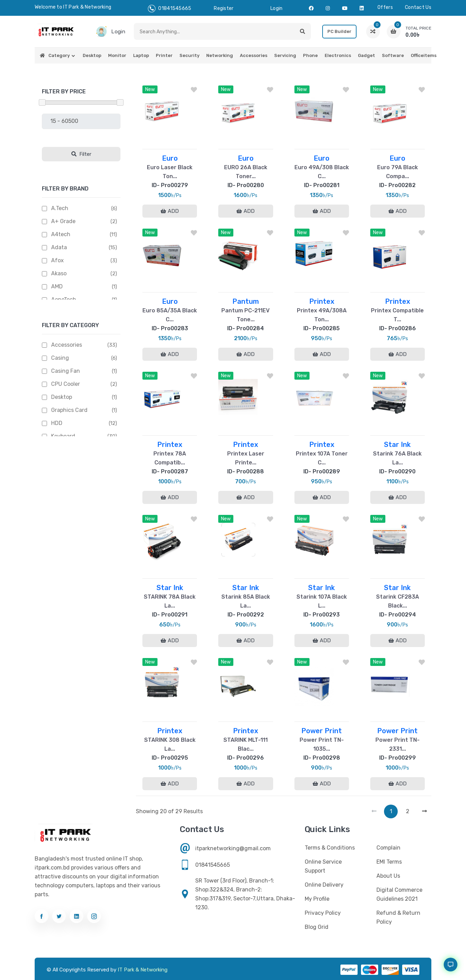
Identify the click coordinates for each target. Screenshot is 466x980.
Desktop (92, 55)
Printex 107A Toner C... (322, 458)
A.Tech (60, 208)
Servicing (285, 55)
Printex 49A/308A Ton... (322, 315)
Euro (170, 158)
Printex (322, 301)
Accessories (254, 55)
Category (59, 55)
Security (189, 55)
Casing (60, 358)
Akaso (59, 273)
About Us (388, 876)
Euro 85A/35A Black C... (170, 315)
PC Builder (339, 31)
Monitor (117, 55)
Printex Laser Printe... (246, 458)
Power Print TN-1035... (322, 744)
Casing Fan (66, 371)
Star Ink (397, 445)
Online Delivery (324, 885)
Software (393, 55)
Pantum (246, 301)
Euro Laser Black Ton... (170, 172)
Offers (385, 7)
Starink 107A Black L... (322, 601)
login (277, 8)
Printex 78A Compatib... (170, 458)
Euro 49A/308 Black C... (322, 172)
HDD (57, 423)
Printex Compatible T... (397, 315)
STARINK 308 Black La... (170, 744)
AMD (57, 286)
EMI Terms (389, 862)
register (224, 8)
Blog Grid (317, 927)
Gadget (366, 55)
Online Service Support (323, 866)
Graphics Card (69, 410)
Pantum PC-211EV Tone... (246, 315)
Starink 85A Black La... (246, 601)
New (150, 89)
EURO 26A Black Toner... (246, 172)
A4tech (61, 234)
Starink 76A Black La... (397, 458)
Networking (220, 55)
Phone (310, 55)
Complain (388, 848)
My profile (317, 899)
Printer (164, 55)
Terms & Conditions (330, 848)
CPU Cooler (66, 384)
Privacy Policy (323, 913)
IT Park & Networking (143, 970)
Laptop (141, 55)
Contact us (418, 7)
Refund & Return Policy (398, 917)
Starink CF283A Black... (398, 601)
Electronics (338, 55)
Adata (59, 247)
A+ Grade (63, 221)
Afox (57, 260)
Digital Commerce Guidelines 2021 (399, 894)
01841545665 (170, 9)
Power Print (322, 731)
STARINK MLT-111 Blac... (246, 744)
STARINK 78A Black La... (170, 601)
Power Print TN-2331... (398, 744)
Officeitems (424, 55)
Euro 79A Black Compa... (398, 172)
